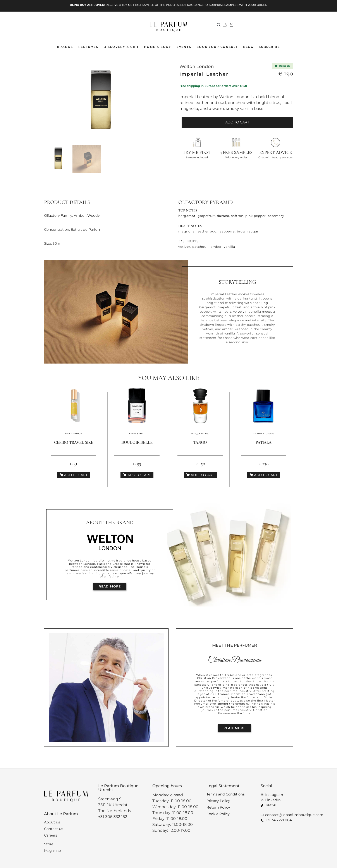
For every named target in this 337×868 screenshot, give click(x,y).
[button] (219, 24)
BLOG (248, 47)
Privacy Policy (218, 801)
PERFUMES (88, 47)
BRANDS (65, 47)
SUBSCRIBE (269, 47)
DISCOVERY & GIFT (121, 47)
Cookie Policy (218, 814)
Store (49, 844)
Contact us (54, 829)
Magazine (52, 851)
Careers (51, 835)
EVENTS (184, 47)
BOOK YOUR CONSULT (217, 47)
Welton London (197, 66)
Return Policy (218, 807)
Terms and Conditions (226, 794)
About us (52, 822)
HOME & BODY (158, 47)
